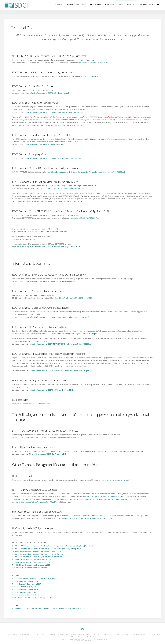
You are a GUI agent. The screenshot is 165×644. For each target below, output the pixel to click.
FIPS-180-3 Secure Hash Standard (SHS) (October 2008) (32, 562)
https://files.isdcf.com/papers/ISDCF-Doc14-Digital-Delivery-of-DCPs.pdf (51, 390)
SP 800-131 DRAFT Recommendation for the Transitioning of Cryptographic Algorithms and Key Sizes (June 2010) (53, 546)
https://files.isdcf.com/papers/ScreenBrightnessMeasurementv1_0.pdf (88, 519)
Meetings (110, 3)
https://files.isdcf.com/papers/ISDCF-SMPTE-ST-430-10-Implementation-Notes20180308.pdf (59, 344)
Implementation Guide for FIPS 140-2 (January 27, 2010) (32, 598)
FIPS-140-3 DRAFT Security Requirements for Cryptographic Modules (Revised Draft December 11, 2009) (49, 609)
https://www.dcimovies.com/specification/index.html (31, 404)
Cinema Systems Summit (76, 5)
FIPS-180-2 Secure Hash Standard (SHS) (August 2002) (32, 560)
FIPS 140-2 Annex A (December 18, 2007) (27, 584)
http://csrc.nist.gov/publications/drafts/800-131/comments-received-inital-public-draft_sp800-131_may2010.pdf (61, 499)
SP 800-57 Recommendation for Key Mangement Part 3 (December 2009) (38, 557)
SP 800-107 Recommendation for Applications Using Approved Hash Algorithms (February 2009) (46, 549)
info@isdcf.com (71, 639)
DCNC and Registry (146, 5)
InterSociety (95, 3)
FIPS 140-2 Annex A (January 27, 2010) (26, 581)
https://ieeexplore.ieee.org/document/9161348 (115, 117)
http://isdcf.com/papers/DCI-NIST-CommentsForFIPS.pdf (34, 502)
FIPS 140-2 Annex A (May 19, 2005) (25, 587)
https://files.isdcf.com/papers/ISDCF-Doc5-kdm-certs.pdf (46, 144)
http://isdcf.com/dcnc (90, 76)
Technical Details (126, 3)
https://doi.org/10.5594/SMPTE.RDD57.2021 (85, 218)
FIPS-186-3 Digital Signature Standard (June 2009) (30, 568)
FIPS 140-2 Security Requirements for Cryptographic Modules (34, 579)
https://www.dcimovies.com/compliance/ (115, 480)
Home (58, 3)
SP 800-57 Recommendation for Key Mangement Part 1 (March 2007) (37, 551)
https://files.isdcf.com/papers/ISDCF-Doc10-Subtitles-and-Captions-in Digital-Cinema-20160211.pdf (61, 334)
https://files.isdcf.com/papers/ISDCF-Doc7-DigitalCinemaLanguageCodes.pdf (53, 158)
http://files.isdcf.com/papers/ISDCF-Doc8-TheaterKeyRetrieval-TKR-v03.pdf (53, 437)
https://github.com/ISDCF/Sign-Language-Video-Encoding (64, 189)
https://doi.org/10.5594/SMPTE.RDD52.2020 (93, 63)
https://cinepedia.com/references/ (24, 239)
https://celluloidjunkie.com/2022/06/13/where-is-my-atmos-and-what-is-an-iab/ (41, 232)
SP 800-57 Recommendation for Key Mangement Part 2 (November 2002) (38, 554)
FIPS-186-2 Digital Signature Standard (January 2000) (31, 565)
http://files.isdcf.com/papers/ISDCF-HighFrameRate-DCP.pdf (47, 454)
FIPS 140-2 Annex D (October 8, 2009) (26, 595)
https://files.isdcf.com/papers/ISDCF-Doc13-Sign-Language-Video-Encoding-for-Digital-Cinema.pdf (61, 186)
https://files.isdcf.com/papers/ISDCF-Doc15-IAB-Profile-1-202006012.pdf (52, 215)
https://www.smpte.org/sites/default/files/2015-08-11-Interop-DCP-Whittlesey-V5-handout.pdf (46, 247)
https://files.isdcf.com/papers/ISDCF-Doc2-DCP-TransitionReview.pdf (50, 281)
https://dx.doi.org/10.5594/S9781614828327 (76, 298)
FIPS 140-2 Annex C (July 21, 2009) (25, 592)
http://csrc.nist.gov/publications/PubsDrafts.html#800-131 (105, 497)
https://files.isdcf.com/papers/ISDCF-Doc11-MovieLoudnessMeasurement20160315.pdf (57, 371)
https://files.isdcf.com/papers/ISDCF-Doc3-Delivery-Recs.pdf (47, 93)
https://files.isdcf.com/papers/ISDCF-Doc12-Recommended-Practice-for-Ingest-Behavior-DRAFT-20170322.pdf (85, 172)
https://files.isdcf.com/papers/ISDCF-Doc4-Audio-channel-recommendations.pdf (54, 112)
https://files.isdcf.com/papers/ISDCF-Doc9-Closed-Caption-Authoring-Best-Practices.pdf (57, 317)
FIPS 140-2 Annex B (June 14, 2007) (25, 590)
